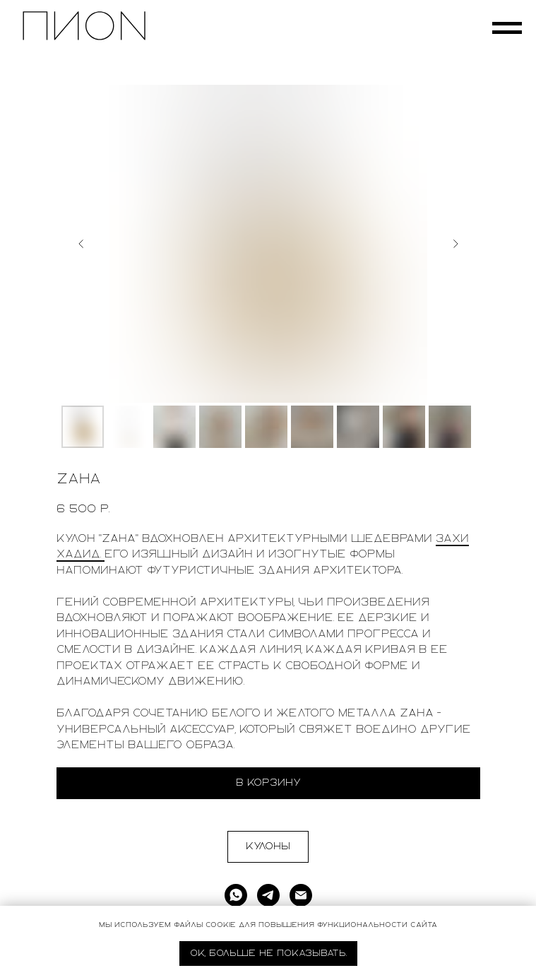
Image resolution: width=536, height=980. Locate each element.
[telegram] (268, 895)
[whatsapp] (236, 895)
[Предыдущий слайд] (81, 244)
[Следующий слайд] (455, 244)
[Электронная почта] (301, 895)
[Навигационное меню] (507, 28)
